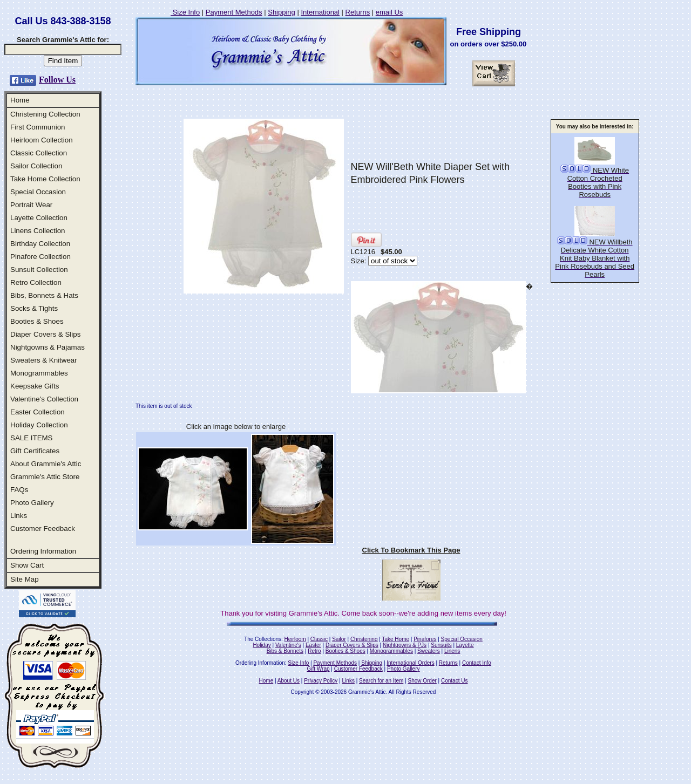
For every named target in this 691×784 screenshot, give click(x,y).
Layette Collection (39, 218)
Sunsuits (441, 645)
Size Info (185, 12)
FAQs (19, 490)
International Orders (410, 663)
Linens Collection (38, 231)
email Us (389, 12)
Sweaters (429, 651)
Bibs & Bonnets (285, 651)
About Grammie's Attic (46, 464)
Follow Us (57, 80)
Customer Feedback (43, 529)
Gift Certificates (35, 451)
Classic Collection (39, 153)
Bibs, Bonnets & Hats (44, 295)
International (320, 12)
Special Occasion (38, 192)
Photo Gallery (32, 503)
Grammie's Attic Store (45, 477)
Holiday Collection (39, 425)
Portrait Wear (31, 205)
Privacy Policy (321, 681)
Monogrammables (39, 373)
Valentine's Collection (44, 399)
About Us (289, 681)
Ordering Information (43, 551)
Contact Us (454, 681)
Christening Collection (45, 114)
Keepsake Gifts (35, 386)
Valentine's (288, 645)
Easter (313, 645)
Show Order (422, 681)
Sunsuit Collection (39, 270)
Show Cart (27, 565)
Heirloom (295, 639)
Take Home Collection (45, 179)
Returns (358, 12)
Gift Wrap (319, 669)
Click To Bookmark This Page (411, 550)
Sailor (339, 639)
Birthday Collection (40, 244)
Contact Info (477, 663)
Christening (364, 639)
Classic (319, 639)
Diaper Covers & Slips (45, 334)
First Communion (38, 127)
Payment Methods (234, 12)
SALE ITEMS (32, 438)
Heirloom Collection (42, 140)
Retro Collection (36, 282)
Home (20, 100)
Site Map (25, 579)
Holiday (262, 645)
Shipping (282, 12)
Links (19, 516)
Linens (452, 651)
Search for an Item (381, 681)
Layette (465, 645)
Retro (314, 651)
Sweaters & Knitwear (44, 360)
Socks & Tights (34, 308)
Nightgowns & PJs (405, 645)
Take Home (395, 639)
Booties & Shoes (37, 321)
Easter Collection (38, 412)
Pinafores (425, 639)
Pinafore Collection (40, 257)
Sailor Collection (36, 166)
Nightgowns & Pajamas (48, 347)
